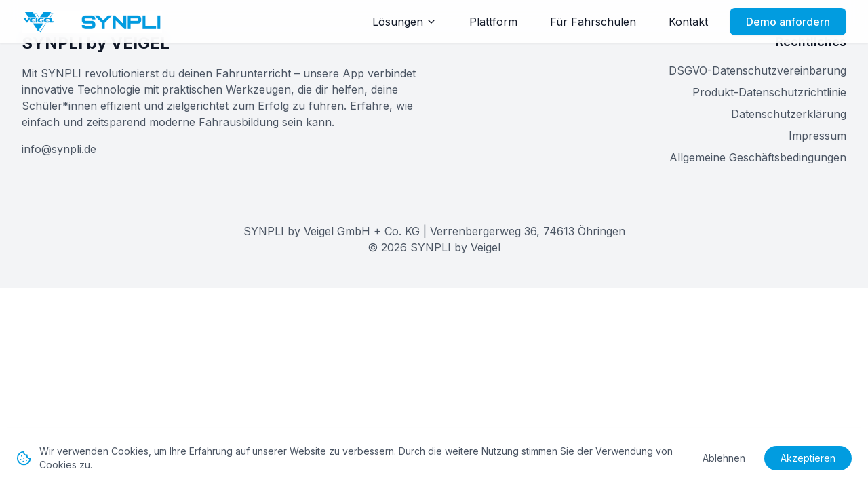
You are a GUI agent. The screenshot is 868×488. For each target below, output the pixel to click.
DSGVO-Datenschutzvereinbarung (757, 70)
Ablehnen (724, 458)
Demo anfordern (788, 22)
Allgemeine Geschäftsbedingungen (758, 157)
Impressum (817, 136)
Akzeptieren (808, 458)
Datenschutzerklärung (789, 114)
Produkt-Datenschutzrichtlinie (769, 92)
